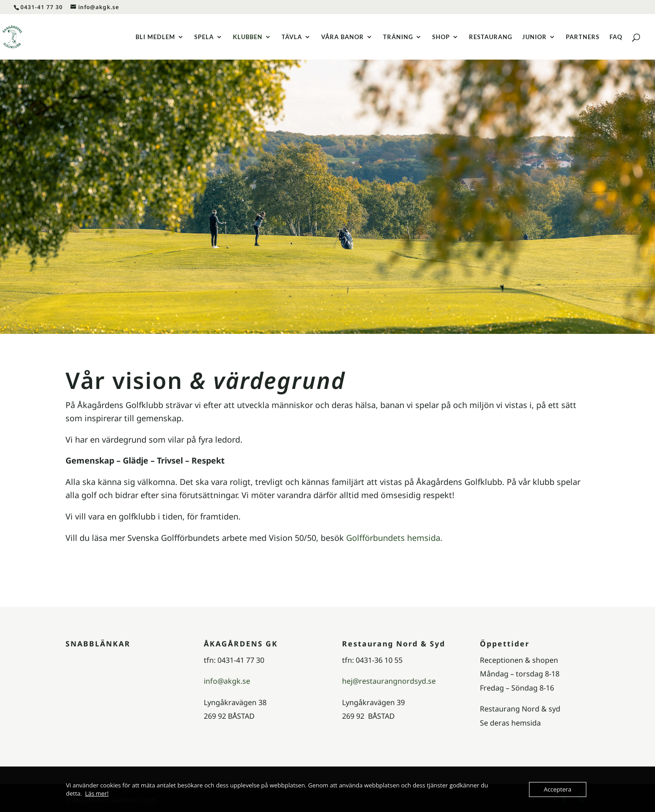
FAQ (616, 37)
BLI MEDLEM (155, 37)
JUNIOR (534, 37)
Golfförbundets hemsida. (394, 538)
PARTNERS (583, 37)
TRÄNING (398, 37)
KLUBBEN (248, 37)
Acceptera (558, 789)
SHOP (441, 37)
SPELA (204, 37)
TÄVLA (292, 37)
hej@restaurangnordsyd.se (389, 681)
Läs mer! (97, 793)
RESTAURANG (491, 37)
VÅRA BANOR (343, 37)
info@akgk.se (227, 681)
